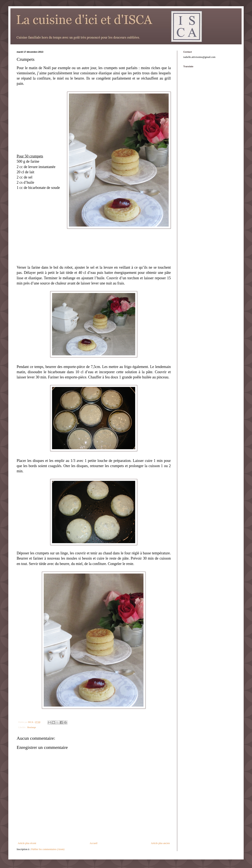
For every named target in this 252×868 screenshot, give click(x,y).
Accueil (93, 843)
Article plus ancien (160, 843)
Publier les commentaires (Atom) (48, 849)
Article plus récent (27, 843)
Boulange (32, 727)
